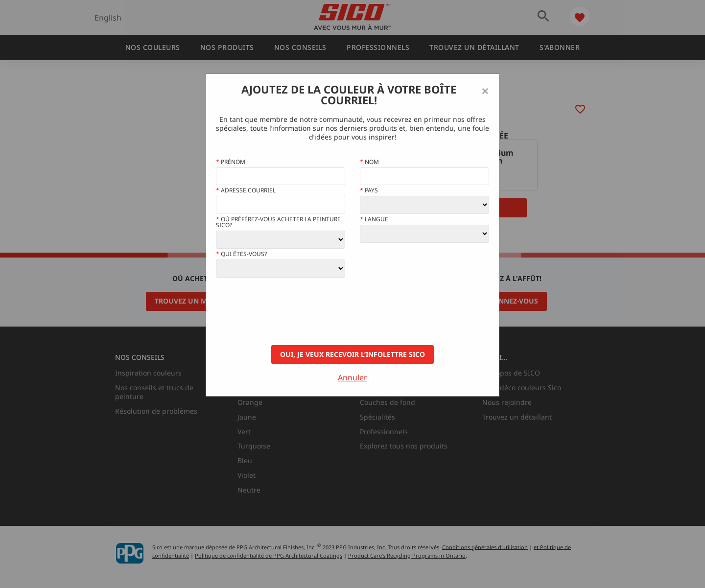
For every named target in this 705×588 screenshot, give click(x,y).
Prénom (231, 162)
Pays (369, 190)
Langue (374, 219)
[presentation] (290, 311)
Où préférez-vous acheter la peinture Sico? (278, 222)
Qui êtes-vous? (241, 254)
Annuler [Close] (352, 377)
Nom (369, 162)
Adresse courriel (246, 190)
